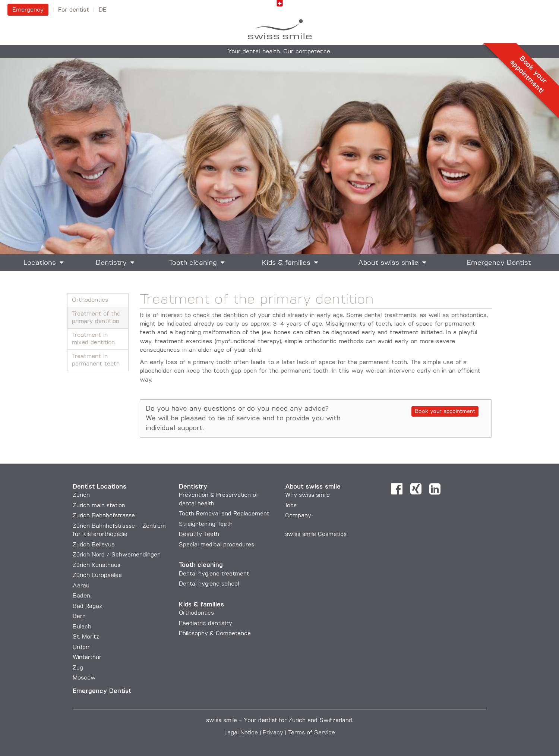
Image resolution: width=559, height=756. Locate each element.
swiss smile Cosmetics (316, 535)
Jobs (291, 506)
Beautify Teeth (199, 535)
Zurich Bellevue (94, 545)
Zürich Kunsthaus (97, 566)
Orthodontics (90, 300)
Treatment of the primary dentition (96, 318)
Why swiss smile (307, 495)
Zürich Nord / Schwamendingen (117, 555)
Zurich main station (99, 506)
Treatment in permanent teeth (96, 360)
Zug (78, 668)
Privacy (273, 733)
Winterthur (87, 658)
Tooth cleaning (193, 263)
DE (103, 10)
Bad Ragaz (87, 607)
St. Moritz (86, 637)
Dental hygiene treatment (214, 574)
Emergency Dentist (499, 263)
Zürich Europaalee (97, 576)
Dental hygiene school (209, 584)
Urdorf (81, 648)
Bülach (82, 627)
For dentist (74, 10)
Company (298, 516)
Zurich (81, 495)
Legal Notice (241, 733)
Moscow (84, 678)
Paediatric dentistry (206, 624)
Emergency (28, 10)
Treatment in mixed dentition (93, 339)
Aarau (81, 586)
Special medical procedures (217, 545)
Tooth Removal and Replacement (224, 514)
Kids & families (286, 263)
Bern (79, 617)
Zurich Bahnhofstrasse (104, 516)
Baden (81, 596)
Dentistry (111, 263)
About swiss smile (388, 263)
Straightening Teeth (206, 525)
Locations (40, 263)
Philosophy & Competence (215, 634)
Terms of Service (312, 733)
